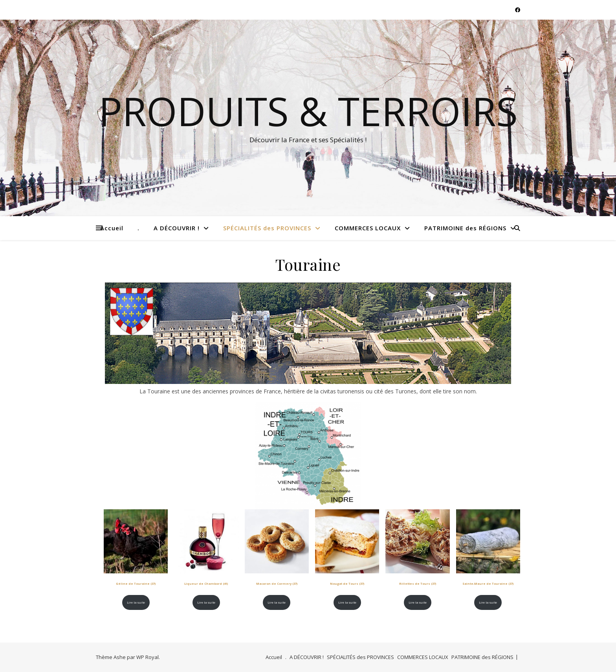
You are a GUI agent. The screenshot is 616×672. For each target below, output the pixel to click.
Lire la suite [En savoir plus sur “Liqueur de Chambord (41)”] (206, 602)
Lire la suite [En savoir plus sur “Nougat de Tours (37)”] (347, 602)
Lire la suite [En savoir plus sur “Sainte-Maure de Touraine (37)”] (488, 602)
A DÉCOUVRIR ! (177, 228)
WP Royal (148, 657)
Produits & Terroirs (308, 111)
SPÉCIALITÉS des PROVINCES (267, 228)
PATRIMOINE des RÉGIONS (465, 228)
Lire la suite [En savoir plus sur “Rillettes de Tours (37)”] (418, 602)
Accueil (112, 228)
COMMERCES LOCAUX (368, 228)
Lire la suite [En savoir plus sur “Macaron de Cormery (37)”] (277, 602)
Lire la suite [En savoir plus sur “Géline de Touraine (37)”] (136, 602)
